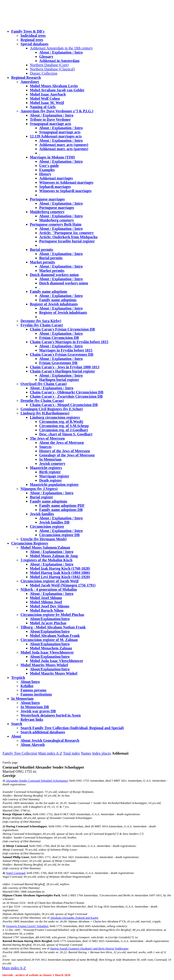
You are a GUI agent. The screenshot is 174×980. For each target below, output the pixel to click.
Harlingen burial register (59, 380)
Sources (45, 447)
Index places (101, 753)
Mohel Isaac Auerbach (48, 94)
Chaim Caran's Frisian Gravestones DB (62, 354)
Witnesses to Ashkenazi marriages (66, 182)
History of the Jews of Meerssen (64, 451)
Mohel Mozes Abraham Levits (54, 86)
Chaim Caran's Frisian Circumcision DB (62, 329)
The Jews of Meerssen (47, 438)
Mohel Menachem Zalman (51, 648)
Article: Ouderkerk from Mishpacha (68, 237)
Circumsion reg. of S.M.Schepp (64, 426)
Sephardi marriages (55, 187)
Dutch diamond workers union (54, 275)
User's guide (49, 166)
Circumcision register (47, 526)
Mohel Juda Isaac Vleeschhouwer (57, 661)
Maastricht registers (46, 468)
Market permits (42, 262)
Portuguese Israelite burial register (67, 241)
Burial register (42, 497)
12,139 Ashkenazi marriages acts (56, 136)
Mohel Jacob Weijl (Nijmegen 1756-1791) (63, 585)
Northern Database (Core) (49, 65)
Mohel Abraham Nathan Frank (55, 636)
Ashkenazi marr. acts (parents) (64, 149)
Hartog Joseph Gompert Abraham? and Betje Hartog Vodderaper (89, 948)
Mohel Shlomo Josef (46, 602)
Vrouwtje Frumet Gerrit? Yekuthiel (27, 926)
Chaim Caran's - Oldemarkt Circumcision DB (67, 392)
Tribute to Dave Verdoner (50, 119)
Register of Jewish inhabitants (54, 304)
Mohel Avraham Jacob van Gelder (57, 90)
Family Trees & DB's (28, 31)
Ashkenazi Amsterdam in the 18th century (61, 48)
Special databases (35, 44)
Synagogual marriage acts (50, 124)
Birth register (50, 472)
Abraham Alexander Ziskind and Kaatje (74, 918)
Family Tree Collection (20, 753)
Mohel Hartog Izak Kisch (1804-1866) (60, 573)
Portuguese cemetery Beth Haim (56, 224)
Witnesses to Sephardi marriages (65, 191)
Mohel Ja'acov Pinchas (48, 623)
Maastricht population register (54, 485)
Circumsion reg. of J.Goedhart (64, 430)
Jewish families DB (54, 522)
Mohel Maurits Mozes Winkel (54, 673)
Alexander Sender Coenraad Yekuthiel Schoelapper (37, 781)
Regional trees (32, 40)
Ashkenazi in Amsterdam (59, 61)
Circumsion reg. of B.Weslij (61, 422)
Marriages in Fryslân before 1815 (66, 350)
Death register (50, 480)
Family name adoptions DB (61, 510)
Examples (47, 170)
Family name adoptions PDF (62, 506)
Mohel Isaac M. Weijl (47, 103)
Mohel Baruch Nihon (47, 610)
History (45, 174)
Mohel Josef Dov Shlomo (50, 606)
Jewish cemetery (52, 464)
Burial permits (42, 250)
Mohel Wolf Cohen (45, 98)
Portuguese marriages (47, 199)
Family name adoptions (49, 292)
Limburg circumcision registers (55, 417)
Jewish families (42, 514)
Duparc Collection (44, 73)
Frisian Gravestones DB (58, 363)
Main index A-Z (50, 753)
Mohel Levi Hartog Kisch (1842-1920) (60, 577)
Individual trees (33, 36)
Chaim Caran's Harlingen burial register (63, 371)
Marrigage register (54, 476)
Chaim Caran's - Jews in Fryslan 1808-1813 (65, 367)
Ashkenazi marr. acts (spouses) (64, 145)
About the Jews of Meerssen (61, 443)
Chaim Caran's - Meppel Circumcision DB (64, 405)
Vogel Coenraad (16, 873)
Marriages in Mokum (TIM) (52, 157)
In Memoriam (50, 459)
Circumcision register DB (59, 535)
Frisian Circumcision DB (59, 338)
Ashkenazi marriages (56, 178)
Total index (72, 753)
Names (86, 753)
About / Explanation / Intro (61, 52)
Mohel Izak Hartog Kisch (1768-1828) (60, 568)
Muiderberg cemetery (47, 212)
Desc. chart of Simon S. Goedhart (66, 434)
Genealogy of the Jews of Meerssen (67, 455)
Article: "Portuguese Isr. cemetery (66, 233)
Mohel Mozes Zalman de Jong (54, 556)
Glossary (46, 57)
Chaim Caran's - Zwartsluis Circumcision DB (66, 396)
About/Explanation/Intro (50, 619)
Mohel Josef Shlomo (46, 598)
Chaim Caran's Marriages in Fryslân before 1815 (69, 342)
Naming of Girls (43, 107)
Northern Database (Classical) (52, 69)
